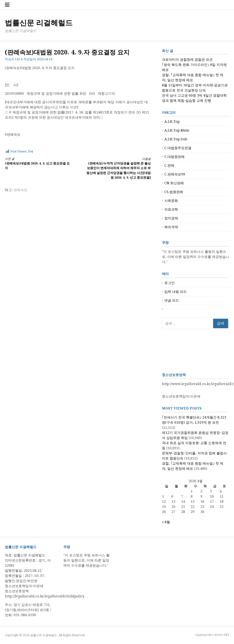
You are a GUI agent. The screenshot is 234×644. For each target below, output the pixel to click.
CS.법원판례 (174, 192)
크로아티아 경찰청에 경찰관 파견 (187, 60)
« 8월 (166, 522)
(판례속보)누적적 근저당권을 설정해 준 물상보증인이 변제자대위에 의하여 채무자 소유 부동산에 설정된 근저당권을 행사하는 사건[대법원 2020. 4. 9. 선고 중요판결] (118, 168)
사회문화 (171, 201)
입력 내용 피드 (176, 292)
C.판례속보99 (175, 174)
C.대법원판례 (174, 157)
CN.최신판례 (174, 183)
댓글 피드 (172, 300)
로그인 (169, 283)
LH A (19, 59)
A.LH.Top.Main (177, 130)
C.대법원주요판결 (178, 148)
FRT (226, 635)
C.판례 (169, 165)
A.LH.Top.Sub (176, 139)
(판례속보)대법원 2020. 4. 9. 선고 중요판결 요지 (38, 163)
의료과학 (171, 209)
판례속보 (20, 190)
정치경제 (171, 218)
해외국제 (171, 227)
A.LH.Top (172, 122)
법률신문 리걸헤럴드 (39, 23)
